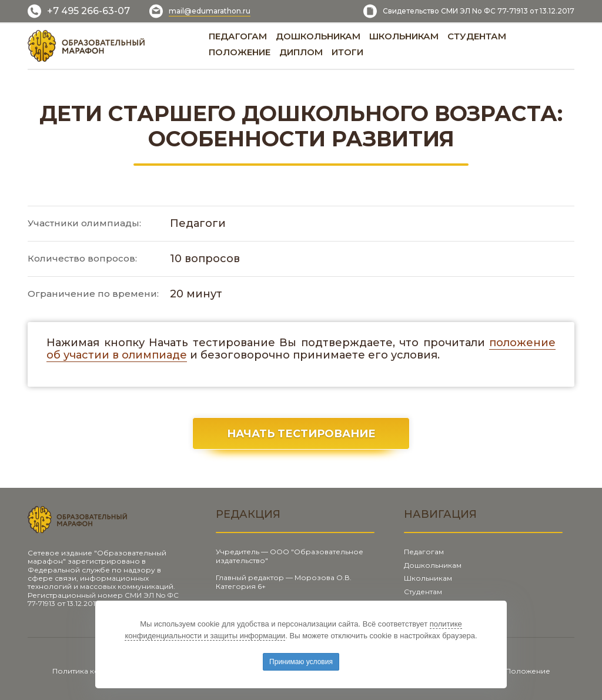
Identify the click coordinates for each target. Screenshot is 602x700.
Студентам (423, 592)
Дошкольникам (433, 565)
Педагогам (424, 552)
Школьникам (428, 578)
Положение (528, 671)
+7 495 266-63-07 (88, 11)
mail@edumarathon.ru (210, 11)
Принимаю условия (301, 662)
